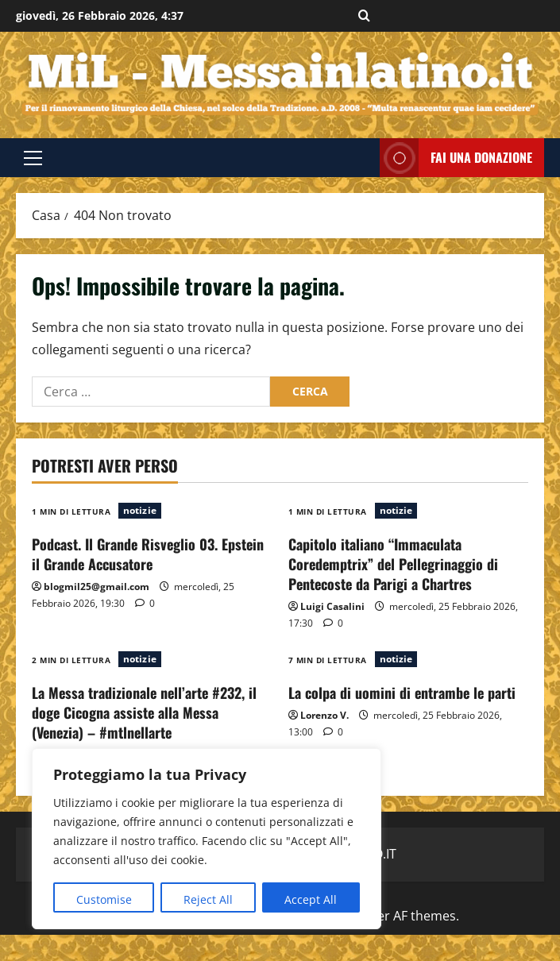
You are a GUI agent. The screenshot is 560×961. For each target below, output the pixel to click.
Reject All (208, 899)
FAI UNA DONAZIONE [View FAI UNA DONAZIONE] (456, 158)
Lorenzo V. (324, 715)
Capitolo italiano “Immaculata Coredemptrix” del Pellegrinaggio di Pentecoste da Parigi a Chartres (393, 564)
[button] (33, 157)
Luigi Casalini (332, 606)
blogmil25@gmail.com (97, 587)
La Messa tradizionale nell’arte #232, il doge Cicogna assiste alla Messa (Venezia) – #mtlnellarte (144, 712)
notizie (140, 510)
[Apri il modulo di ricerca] (364, 16)
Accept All (311, 899)
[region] (207, 839)
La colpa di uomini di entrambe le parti (402, 693)
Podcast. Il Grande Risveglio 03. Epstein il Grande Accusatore (148, 554)
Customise (104, 899)
